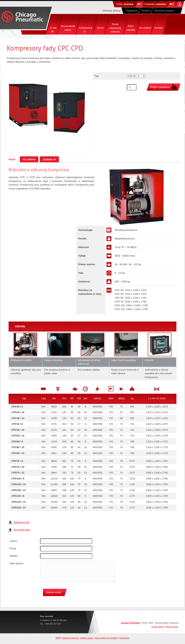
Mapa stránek (172, 627)
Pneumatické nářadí (68, 28)
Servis (100, 28)
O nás (53, 28)
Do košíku (140, 4)
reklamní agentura (70, 638)
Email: (13, 548)
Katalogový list (21, 522)
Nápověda (180, 4)
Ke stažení (145, 28)
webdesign (124, 638)
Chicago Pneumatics (22, 17)
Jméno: (14, 541)
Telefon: (14, 556)
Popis (12, 159)
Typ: (97, 76)
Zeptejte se (49, 159)
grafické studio (87, 638)
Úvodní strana (158, 627)
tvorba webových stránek (106, 638)
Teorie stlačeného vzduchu (115, 28)
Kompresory (86, 28)
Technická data (22, 530)
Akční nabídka (131, 28)
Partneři (146, 11)
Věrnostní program (164, 11)
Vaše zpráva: (17, 563)
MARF (59, 638)
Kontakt (158, 28)
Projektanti (131, 11)
